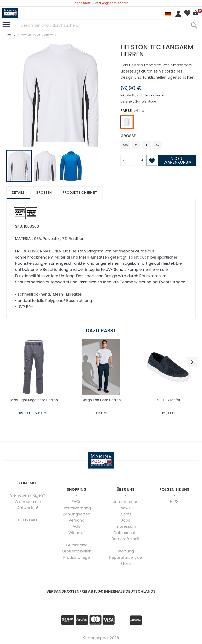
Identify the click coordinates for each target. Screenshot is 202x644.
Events (126, 514)
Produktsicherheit (80, 193)
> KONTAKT (28, 520)
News (126, 508)
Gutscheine (77, 545)
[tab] (18, 193)
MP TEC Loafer (168, 400)
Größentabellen (77, 551)
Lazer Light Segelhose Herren (34, 400)
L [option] (147, 145)
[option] (127, 122)
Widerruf (77, 533)
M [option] (136, 145)
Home (11, 35)
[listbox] (158, 123)
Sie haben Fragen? (28, 495)
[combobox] (103, 25)
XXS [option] (125, 145)
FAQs (77, 502)
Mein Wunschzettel (187, 13)
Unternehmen (125, 502)
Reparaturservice (126, 557)
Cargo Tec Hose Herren (101, 400)
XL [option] (157, 145)
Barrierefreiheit (126, 539)
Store (126, 564)
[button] (45, 166)
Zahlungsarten (77, 514)
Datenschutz (126, 533)
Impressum (125, 526)
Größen (44, 193)
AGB (77, 526)
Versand (77, 520)
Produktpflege (77, 557)
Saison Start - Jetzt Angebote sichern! (101, 3)
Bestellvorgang (77, 508)
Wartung (126, 551)
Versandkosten (155, 95)
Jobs (126, 520)
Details (18, 193)
